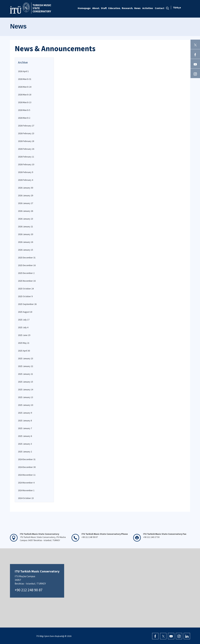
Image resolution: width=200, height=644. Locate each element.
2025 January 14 (26, 389)
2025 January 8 (25, 421)
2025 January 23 (26, 358)
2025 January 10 (26, 405)
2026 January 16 (26, 242)
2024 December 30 (27, 467)
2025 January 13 (26, 397)
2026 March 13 (25, 102)
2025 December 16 (27, 265)
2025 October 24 (26, 289)
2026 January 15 (26, 250)
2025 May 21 (24, 343)
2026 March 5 (24, 110)
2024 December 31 (27, 459)
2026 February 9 (26, 172)
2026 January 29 (26, 195)
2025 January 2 (25, 452)
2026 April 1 (23, 71)
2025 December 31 (27, 258)
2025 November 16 (27, 281)
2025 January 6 (25, 436)
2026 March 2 (24, 118)
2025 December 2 (26, 273)
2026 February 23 (26, 133)
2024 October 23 (26, 498)
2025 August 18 (25, 312)
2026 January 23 (26, 219)
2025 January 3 (25, 444)
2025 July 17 (24, 320)
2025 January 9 (25, 413)
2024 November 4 (26, 483)
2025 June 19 (24, 335)
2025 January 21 (26, 374)
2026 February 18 (26, 141)
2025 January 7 (25, 428)
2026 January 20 (26, 234)
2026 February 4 (26, 180)
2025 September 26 (27, 304)
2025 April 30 (24, 351)
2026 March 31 (25, 79)
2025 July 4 (23, 327)
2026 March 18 (25, 95)
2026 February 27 (26, 126)
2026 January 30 (26, 188)
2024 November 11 (27, 475)
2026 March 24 (25, 87)
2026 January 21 (26, 226)
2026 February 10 (26, 164)
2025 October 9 (25, 296)
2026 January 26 (26, 211)
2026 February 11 (26, 157)
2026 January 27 (26, 203)
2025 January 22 (26, 366)
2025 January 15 (26, 382)
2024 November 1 (26, 490)
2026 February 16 (26, 149)
